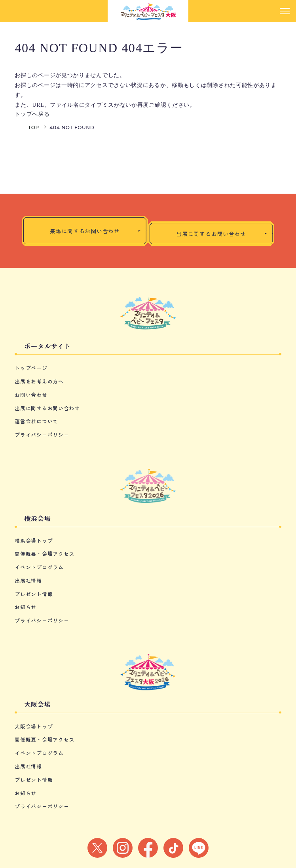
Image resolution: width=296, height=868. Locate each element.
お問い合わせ (31, 395)
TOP (34, 127)
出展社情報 (28, 580)
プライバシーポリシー (42, 435)
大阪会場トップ (34, 726)
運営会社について (36, 421)
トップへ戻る (32, 114)
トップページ (31, 368)
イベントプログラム (39, 567)
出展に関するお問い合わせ (47, 408)
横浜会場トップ (34, 541)
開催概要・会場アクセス (45, 554)
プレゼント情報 (34, 594)
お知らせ (26, 607)
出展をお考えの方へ (39, 381)
